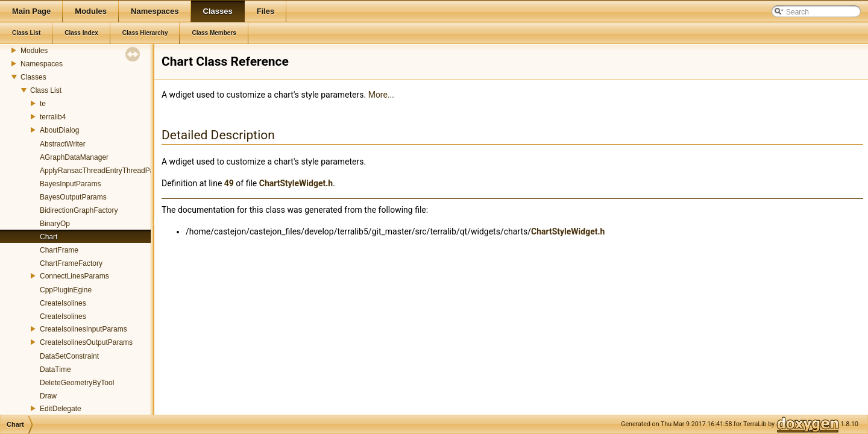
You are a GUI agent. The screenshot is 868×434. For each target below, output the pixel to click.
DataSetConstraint (69, 356)
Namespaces (42, 64)
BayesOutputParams (73, 197)
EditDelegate (61, 409)
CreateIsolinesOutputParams (86, 342)
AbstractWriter (63, 144)
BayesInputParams (70, 184)
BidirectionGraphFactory (79, 210)
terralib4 (53, 117)
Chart (49, 237)
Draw (48, 396)
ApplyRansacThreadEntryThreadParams (105, 171)
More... (381, 95)
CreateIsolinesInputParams (83, 329)
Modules (34, 51)
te (43, 104)
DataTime (55, 370)
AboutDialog (59, 130)
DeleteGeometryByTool (77, 383)
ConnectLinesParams (74, 276)
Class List (46, 90)
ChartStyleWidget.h (296, 183)
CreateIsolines (63, 303)
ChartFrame (59, 250)
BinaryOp (55, 224)
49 (229, 183)
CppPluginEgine (66, 290)
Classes (33, 77)
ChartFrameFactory (71, 263)
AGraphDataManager (74, 157)
